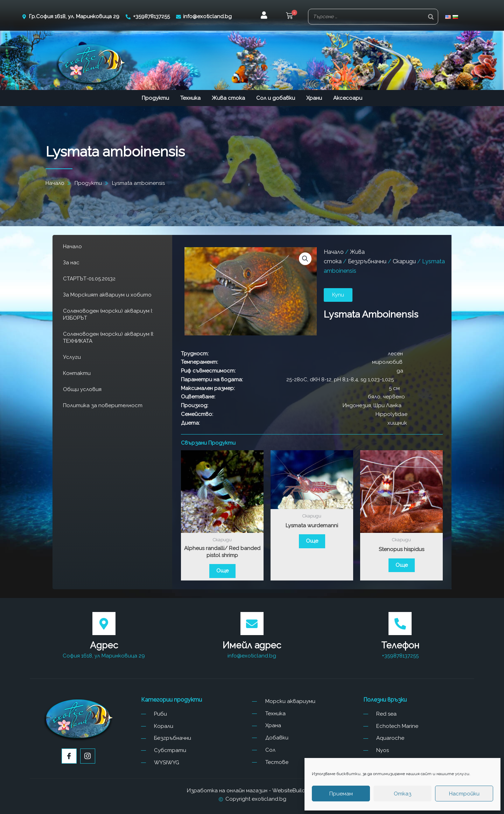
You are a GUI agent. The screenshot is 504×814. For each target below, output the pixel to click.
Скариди (404, 261)
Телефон (400, 645)
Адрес (104, 645)
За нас (71, 263)
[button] (289, 17)
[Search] (431, 17)
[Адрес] (104, 624)
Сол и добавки (276, 98)
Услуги (72, 357)
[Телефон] (400, 624)
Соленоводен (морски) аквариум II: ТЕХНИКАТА (108, 338)
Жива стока (228, 98)
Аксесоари (348, 98)
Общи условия (82, 389)
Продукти (155, 98)
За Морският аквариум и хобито (107, 295)
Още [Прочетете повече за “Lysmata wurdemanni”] (312, 541)
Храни (314, 98)
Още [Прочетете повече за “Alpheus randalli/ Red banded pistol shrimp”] (222, 571)
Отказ (402, 794)
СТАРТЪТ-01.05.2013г (89, 279)
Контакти (77, 373)
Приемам (341, 794)
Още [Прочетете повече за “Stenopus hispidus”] (402, 565)
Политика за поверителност (103, 405)
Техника (190, 98)
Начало (72, 246)
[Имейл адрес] (252, 624)
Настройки (464, 794)
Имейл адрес (252, 645)
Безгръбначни (367, 261)
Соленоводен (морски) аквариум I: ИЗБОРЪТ (108, 314)
